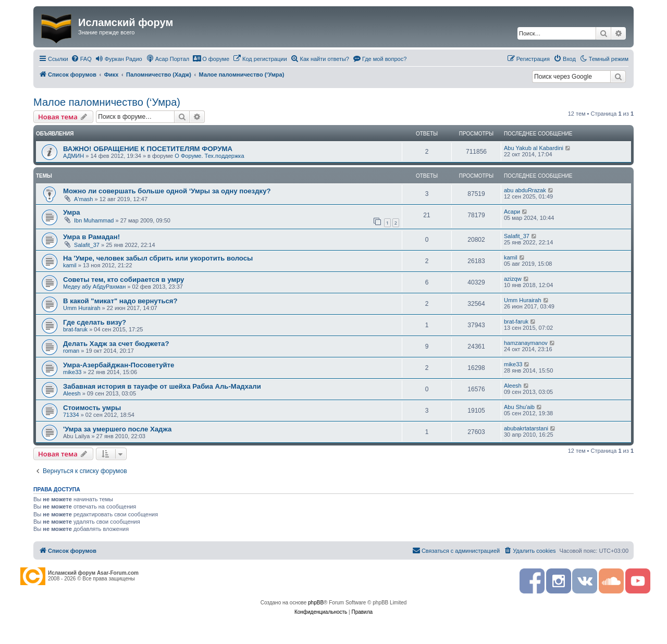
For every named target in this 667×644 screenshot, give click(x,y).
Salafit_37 (87, 245)
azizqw (513, 279)
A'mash (83, 199)
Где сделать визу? (95, 322)
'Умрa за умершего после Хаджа (117, 429)
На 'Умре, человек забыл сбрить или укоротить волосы (158, 258)
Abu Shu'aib (519, 407)
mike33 (72, 372)
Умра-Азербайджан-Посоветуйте (119, 365)
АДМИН (73, 156)
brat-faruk (75, 329)
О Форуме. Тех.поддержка (209, 156)
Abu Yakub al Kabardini (534, 148)
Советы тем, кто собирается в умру (123, 280)
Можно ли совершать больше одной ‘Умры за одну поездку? (167, 191)
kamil (70, 265)
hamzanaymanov (526, 343)
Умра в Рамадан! (91, 237)
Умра (72, 212)
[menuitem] (81, 59)
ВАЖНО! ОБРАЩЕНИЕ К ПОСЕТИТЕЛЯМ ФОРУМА (148, 149)
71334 (71, 415)
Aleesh (72, 393)
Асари (512, 212)
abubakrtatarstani (526, 428)
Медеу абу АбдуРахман (94, 287)
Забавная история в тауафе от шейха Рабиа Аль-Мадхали (162, 386)
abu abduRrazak (525, 190)
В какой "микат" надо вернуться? (120, 301)
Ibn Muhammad (94, 220)
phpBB (316, 603)
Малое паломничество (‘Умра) (107, 102)
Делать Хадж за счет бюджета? (116, 344)
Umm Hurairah (82, 308)
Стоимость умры (92, 408)
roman (71, 351)
